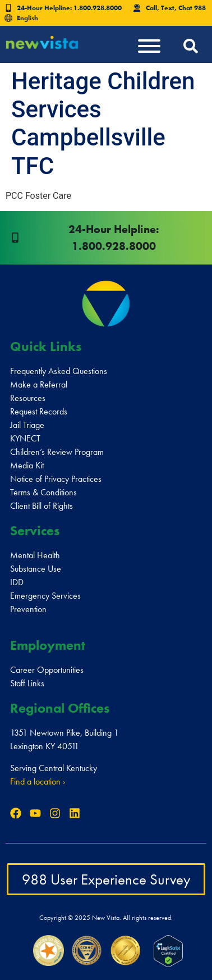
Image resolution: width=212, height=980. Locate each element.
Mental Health (35, 555)
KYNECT (25, 438)
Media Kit (27, 465)
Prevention (28, 609)
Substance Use (36, 569)
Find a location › (38, 781)
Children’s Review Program (57, 452)
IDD (17, 582)
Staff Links (27, 683)
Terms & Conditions (43, 492)
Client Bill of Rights (42, 506)
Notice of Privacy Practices (56, 479)
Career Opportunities (47, 670)
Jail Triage (27, 425)
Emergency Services (45, 596)
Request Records (39, 411)
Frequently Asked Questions (59, 371)
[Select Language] (42, 18)
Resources (28, 398)
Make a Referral (39, 384)
